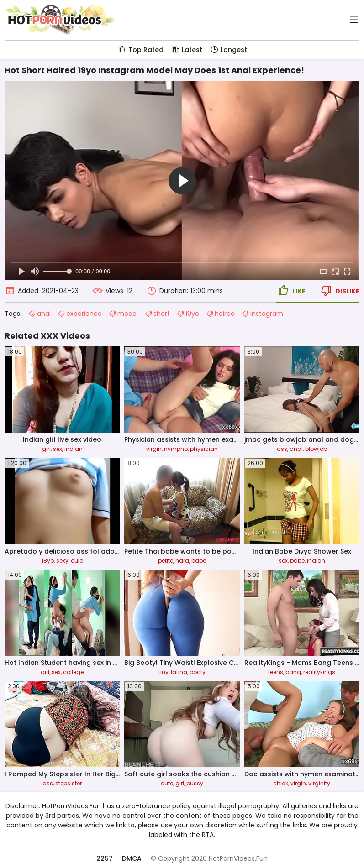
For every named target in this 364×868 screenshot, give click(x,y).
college (73, 672)
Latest (187, 50)
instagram (262, 314)
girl (46, 449)
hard (182, 561)
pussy (195, 783)
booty (198, 672)
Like (291, 291)
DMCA (132, 858)
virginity (319, 783)
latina (179, 672)
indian (74, 449)
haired (220, 314)
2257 (105, 858)
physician (204, 449)
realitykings (319, 672)
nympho (176, 449)
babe (199, 561)
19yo (188, 314)
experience (79, 314)
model (123, 314)
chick (281, 783)
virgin (154, 449)
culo (77, 561)
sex (58, 449)
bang (293, 672)
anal (39, 314)
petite (166, 561)
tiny (164, 672)
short (157, 314)
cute (167, 783)
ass (282, 449)
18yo (48, 561)
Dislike (339, 291)
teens (276, 672)
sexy (62, 561)
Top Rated (140, 50)
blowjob (316, 449)
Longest (228, 50)
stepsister (69, 783)
